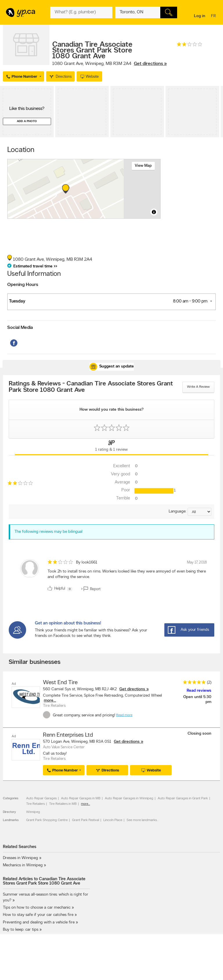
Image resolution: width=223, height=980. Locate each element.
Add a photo (27, 121)
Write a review (198, 387)
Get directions (132, 689)
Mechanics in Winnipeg (23, 865)
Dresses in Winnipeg (20, 858)
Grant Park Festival (86, 820)
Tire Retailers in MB (63, 804)
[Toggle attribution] (154, 212)
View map (143, 166)
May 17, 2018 (197, 563)
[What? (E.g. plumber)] (81, 12)
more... (50, 701)
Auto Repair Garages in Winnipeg (129, 798)
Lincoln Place (113, 820)
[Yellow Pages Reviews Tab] (111, 447)
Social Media (20, 328)
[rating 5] (193, 683)
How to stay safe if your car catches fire (38, 915)
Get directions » (150, 64)
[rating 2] (190, 46)
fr (214, 16)
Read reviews (199, 691)
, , (109, 64)
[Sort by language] (199, 512)
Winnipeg (33, 812)
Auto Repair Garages (41, 798)
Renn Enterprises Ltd (68, 735)
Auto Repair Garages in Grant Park (183, 798)
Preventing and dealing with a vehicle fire (39, 922)
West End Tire (60, 683)
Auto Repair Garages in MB (81, 798)
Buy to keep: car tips (21, 929)
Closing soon (199, 733)
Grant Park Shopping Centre (47, 820)
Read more (124, 715)
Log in (200, 16)
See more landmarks (142, 820)
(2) (209, 683)
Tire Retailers (35, 804)
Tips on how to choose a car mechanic (37, 908)
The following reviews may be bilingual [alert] (48, 532)
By (87, 563)
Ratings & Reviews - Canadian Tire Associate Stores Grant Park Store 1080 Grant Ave (91, 387)
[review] (111, 576)
